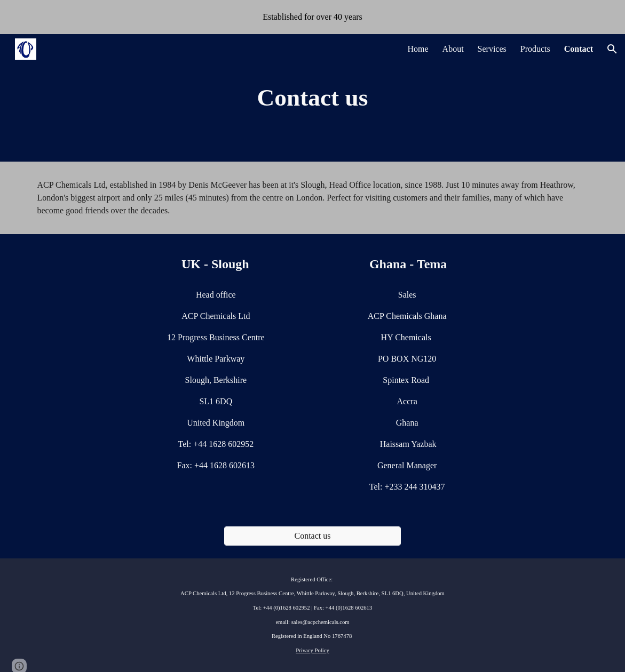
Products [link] (535, 49)
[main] (313, 98)
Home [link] (418, 49)
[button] (612, 49)
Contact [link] (579, 49)
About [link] (453, 49)
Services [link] (492, 49)
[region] (312, 17)
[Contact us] (312, 536)
